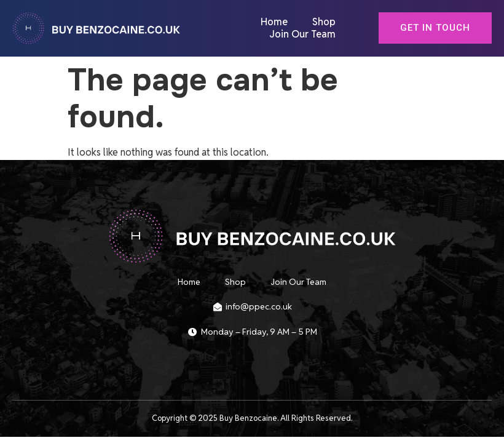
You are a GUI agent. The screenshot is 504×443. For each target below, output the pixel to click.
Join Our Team (302, 34)
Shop (324, 22)
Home (274, 22)
